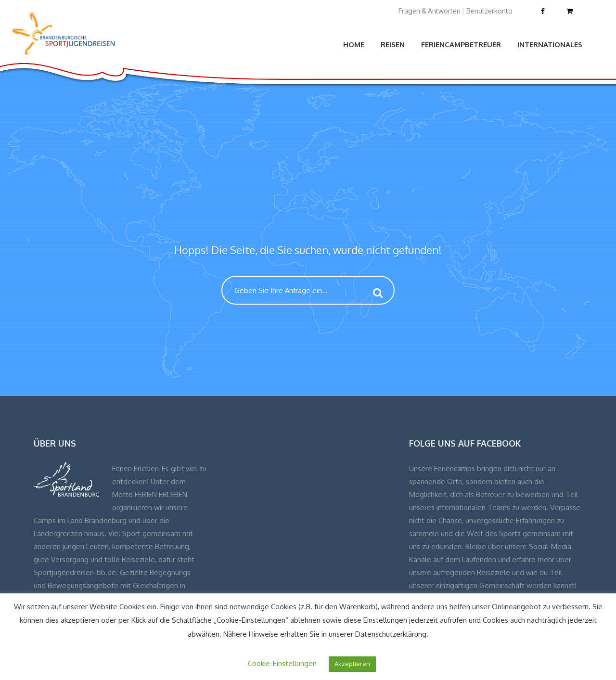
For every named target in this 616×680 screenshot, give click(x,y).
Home (354, 45)
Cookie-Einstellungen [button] (282, 663)
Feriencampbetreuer (461, 45)
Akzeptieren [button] (352, 664)
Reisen (393, 45)
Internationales (550, 45)
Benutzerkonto (489, 11)
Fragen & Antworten (430, 11)
